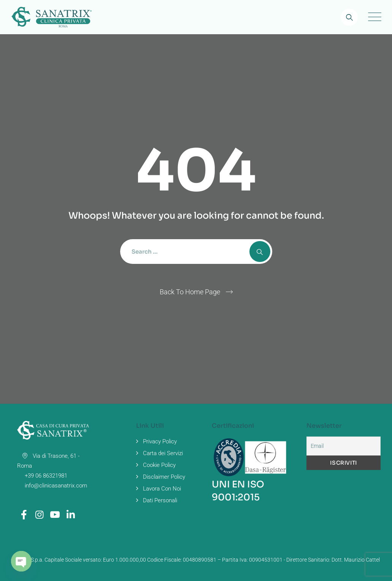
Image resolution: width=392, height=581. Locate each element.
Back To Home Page (190, 292)
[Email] (344, 446)
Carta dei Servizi (163, 453)
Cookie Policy (159, 465)
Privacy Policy (160, 441)
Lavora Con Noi (162, 489)
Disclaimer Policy (164, 477)
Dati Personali (160, 500)
